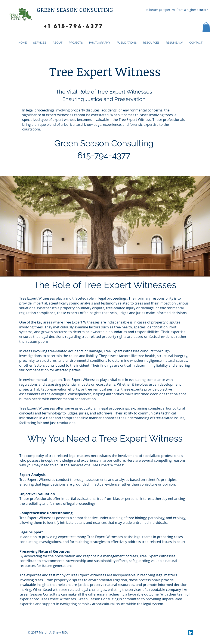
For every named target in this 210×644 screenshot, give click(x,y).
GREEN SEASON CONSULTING (76, 10)
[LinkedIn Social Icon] (191, 633)
